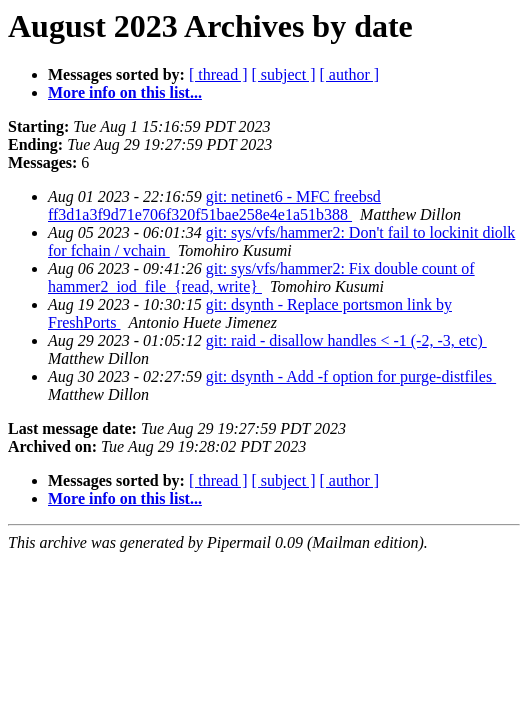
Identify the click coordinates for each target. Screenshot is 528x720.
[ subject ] (284, 74)
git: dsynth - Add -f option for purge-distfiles (351, 376)
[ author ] (350, 74)
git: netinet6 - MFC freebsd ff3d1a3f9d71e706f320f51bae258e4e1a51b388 (214, 205)
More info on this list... (125, 92)
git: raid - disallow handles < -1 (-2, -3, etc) (346, 340)
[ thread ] (218, 74)
